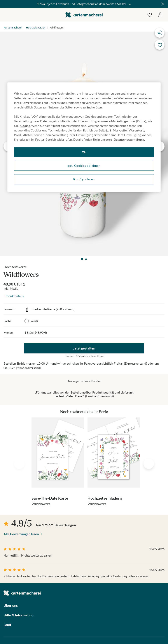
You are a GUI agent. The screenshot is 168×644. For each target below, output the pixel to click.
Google (25, 126)
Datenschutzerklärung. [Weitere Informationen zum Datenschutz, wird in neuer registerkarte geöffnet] (129, 139)
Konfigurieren (84, 179)
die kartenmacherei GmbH (84, 15)
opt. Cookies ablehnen (84, 166)
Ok (84, 152)
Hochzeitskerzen (36, 27)
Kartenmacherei (13, 27)
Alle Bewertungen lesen (21, 534)
